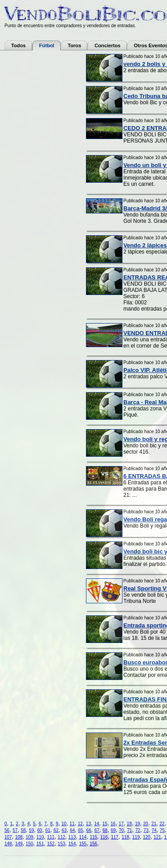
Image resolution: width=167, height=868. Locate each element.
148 (8, 844)
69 (113, 830)
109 (30, 837)
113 (72, 837)
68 (105, 830)
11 (72, 824)
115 (93, 837)
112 (62, 837)
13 (88, 824)
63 (64, 830)
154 (72, 844)
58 (23, 830)
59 (31, 830)
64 (72, 830)
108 (19, 837)
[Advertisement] (40, 188)
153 (62, 844)
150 (30, 844)
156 (93, 844)
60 (39, 830)
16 (113, 824)
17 (121, 824)
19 (137, 824)
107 (8, 837)
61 (48, 830)
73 (146, 830)
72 (138, 830)
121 (157, 837)
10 (64, 824)
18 (129, 824)
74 (154, 830)
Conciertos (107, 45)
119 (136, 837)
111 (51, 837)
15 (105, 824)
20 (146, 824)
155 (83, 844)
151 (40, 844)
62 (56, 830)
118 (125, 837)
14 (96, 824)
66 (89, 830)
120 (147, 837)
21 (154, 824)
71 (129, 830)
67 (97, 830)
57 (15, 830)
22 (162, 824)
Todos (18, 45)
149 (19, 844)
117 (115, 837)
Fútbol (47, 45)
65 (80, 830)
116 (104, 837)
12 (80, 824)
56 (7, 830)
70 (121, 830)
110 (40, 837)
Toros (74, 45)
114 (83, 837)
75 (162, 830)
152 (51, 844)
